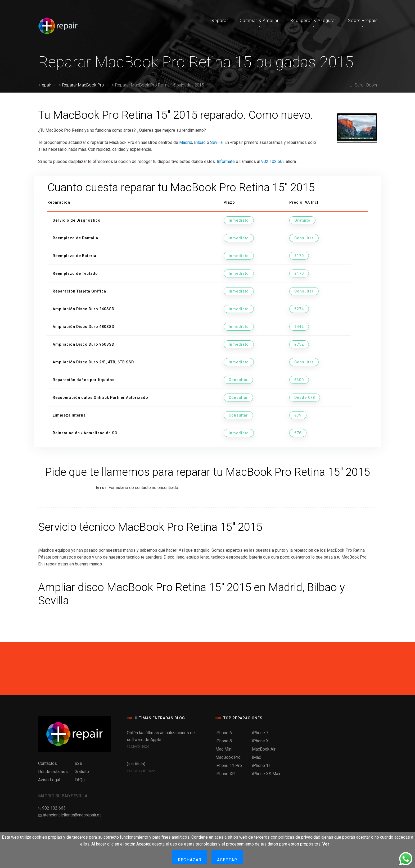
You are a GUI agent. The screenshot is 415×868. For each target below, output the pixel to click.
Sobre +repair (362, 20)
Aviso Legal (49, 780)
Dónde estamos (53, 772)
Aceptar (227, 860)
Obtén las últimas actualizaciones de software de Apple (161, 736)
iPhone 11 (261, 766)
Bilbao (200, 142)
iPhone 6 (224, 733)
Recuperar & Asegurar (313, 20)
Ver (326, 844)
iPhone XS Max (266, 774)
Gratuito (82, 772)
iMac (256, 757)
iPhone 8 (224, 741)
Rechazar (190, 860)
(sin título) (136, 764)
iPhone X (260, 741)
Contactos (48, 763)
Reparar (220, 20)
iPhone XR (225, 774)
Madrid (186, 142)
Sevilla (216, 142)
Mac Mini (224, 749)
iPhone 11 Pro (229, 766)
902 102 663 (273, 161)
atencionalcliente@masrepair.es (72, 815)
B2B (78, 763)
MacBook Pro (228, 757)
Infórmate (226, 161)
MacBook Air (264, 749)
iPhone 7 (260, 733)
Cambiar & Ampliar (259, 20)
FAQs (80, 780)
